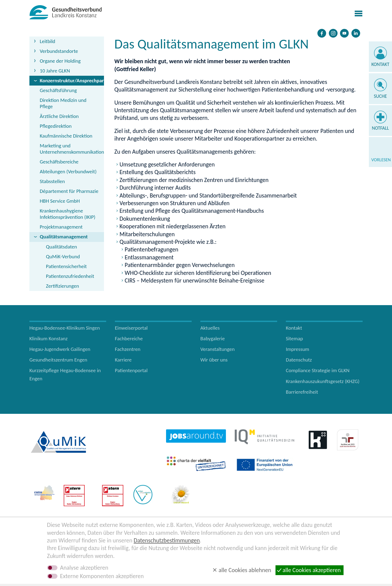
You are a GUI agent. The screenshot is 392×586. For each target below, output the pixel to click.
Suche (380, 96)
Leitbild (48, 41)
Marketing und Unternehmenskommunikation (72, 149)
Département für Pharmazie (69, 191)
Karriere (123, 360)
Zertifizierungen (62, 286)
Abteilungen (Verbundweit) (68, 171)
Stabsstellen (52, 181)
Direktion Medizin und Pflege (63, 103)
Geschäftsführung (58, 90)
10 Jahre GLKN (55, 71)
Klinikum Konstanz (48, 338)
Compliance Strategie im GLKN (318, 370)
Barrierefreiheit (302, 392)
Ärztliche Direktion (59, 116)
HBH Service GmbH (60, 201)
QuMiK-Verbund (63, 256)
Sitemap (294, 338)
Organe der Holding (60, 61)
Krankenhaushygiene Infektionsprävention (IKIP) (68, 214)
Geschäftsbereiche (59, 162)
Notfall (380, 128)
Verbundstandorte (59, 51)
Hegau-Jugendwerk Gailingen (60, 349)
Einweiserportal (131, 328)
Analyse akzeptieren (84, 568)
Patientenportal (131, 370)
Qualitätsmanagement (64, 237)
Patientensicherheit (66, 266)
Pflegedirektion (56, 126)
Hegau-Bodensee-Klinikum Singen (65, 328)
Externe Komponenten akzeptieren (102, 576)
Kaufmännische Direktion (66, 136)
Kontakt (380, 64)
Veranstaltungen (218, 349)
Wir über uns (214, 360)
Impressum (298, 349)
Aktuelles (210, 328)
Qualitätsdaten (62, 247)
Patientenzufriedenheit (70, 276)
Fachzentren (128, 349)
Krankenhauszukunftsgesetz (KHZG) (323, 381)
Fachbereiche (129, 338)
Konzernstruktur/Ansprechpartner (72, 81)
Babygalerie (213, 338)
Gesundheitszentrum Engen (58, 360)
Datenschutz (299, 360)
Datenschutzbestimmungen (167, 540)
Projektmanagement (61, 227)
